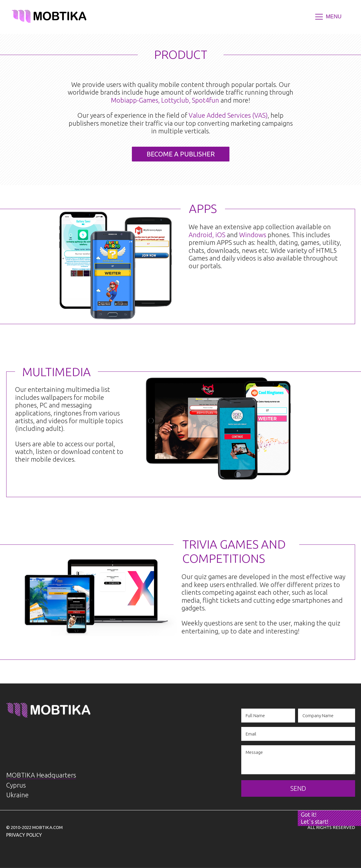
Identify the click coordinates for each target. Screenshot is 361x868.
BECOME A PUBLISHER (181, 154)
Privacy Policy (24, 835)
